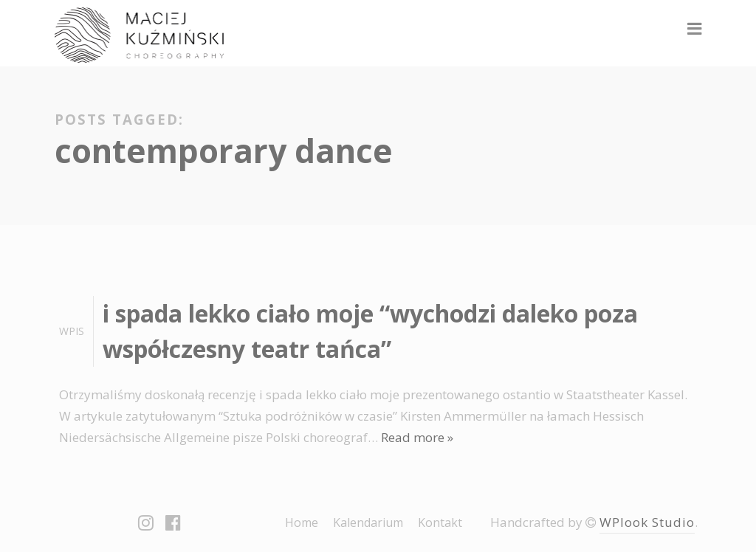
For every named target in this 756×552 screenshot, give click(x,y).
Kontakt (440, 522)
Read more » (417, 437)
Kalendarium (368, 522)
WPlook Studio (647, 522)
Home (302, 522)
